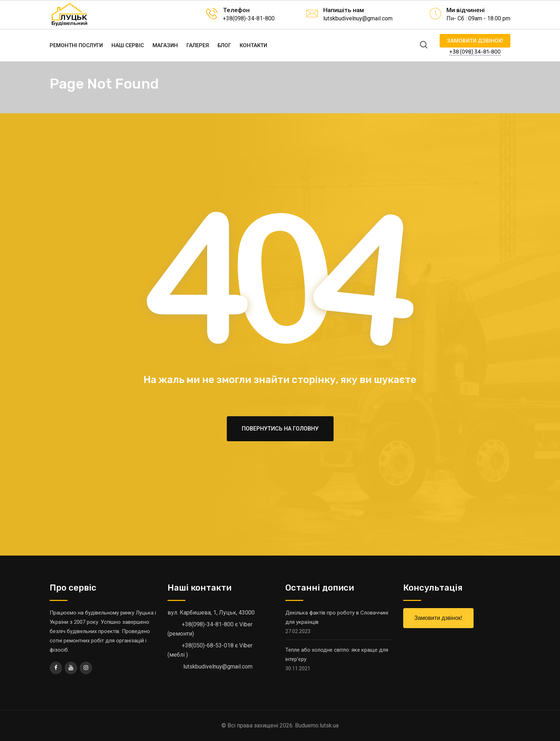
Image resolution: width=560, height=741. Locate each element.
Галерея (198, 45)
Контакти (253, 45)
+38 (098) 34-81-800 (475, 52)
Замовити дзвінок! (475, 41)
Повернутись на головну (280, 429)
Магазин (165, 45)
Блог (224, 45)
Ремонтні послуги (76, 45)
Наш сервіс (128, 45)
